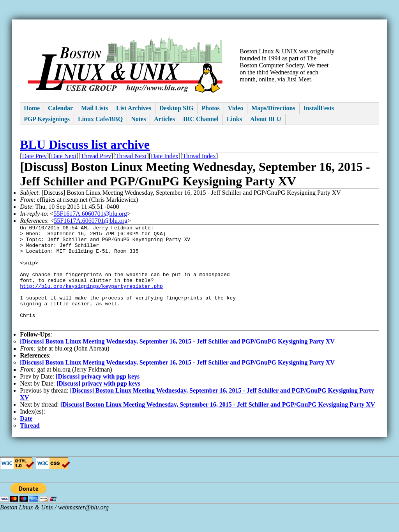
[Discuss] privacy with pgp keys (98, 397)
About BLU (266, 119)
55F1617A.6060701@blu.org (90, 214)
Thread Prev (96, 156)
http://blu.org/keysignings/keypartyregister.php (91, 299)
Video (236, 108)
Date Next (64, 156)
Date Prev (35, 156)
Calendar (60, 108)
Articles (164, 119)
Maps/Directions (273, 108)
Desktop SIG (177, 108)
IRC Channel (201, 119)
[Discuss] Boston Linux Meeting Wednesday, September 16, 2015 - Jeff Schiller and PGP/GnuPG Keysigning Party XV (177, 362)
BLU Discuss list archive (85, 144)
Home (32, 108)
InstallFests (319, 108)
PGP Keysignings (47, 119)
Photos (210, 108)
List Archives (134, 108)
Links (234, 119)
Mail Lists (94, 108)
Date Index (165, 156)
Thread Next (131, 156)
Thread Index (199, 156)
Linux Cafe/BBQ (100, 119)
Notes (138, 119)
